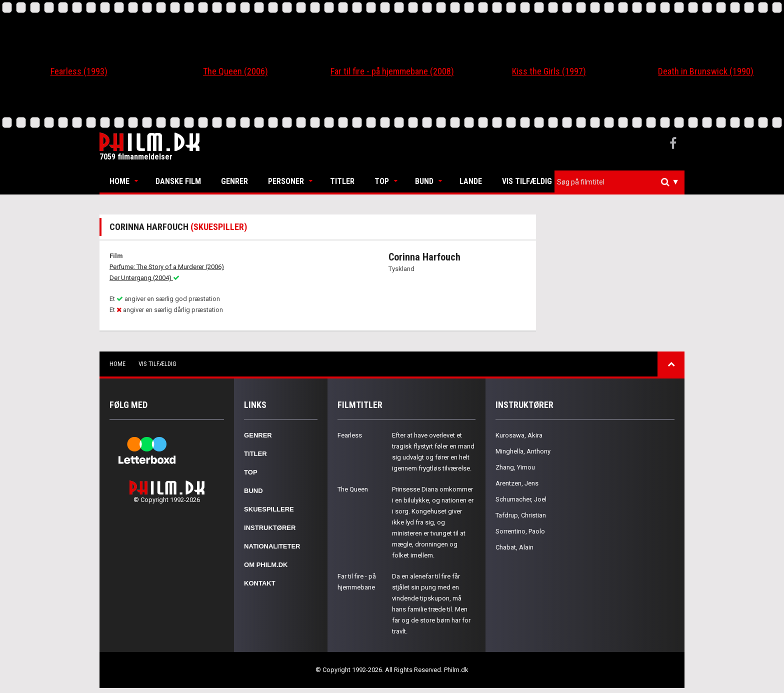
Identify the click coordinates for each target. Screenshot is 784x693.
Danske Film (178, 181)
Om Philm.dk (266, 565)
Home (119, 181)
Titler (342, 181)
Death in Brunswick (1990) (706, 71)
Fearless (350, 435)
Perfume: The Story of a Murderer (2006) (167, 267)
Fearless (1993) (79, 71)
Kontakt (260, 583)
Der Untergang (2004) (144, 278)
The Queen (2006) (235, 71)
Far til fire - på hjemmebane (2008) (392, 71)
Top (382, 181)
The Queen (353, 489)
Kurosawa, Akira (519, 435)
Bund (424, 181)
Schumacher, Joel (521, 499)
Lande (471, 181)
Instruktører (270, 528)
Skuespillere (269, 509)
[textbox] (622, 182)
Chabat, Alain (514, 547)
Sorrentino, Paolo (520, 531)
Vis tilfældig (527, 181)
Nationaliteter (272, 546)
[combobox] (619, 182)
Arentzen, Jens (517, 483)
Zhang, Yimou (515, 467)
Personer (286, 181)
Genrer (234, 181)
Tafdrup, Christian (521, 515)
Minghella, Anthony (523, 451)
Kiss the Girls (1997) (549, 71)
